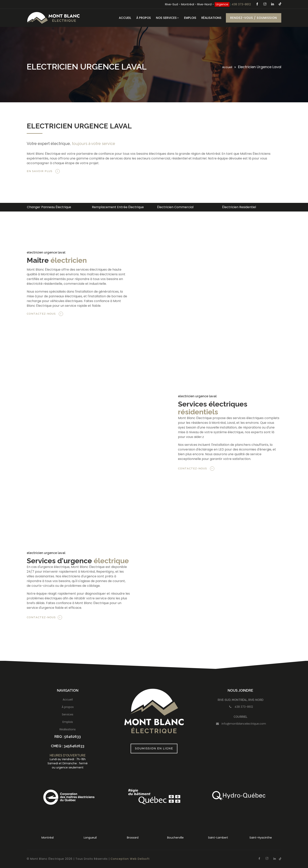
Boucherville (175, 838)
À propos (68, 707)
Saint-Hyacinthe (261, 838)
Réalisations (211, 18)
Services (68, 714)
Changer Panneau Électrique (49, 207)
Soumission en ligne (154, 748)
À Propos (144, 18)
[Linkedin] (273, 4)
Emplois (190, 18)
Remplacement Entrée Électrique (118, 207)
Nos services (167, 18)
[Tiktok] (280, 4)
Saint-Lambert (218, 838)
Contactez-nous (45, 314)
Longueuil (90, 838)
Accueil (125, 18)
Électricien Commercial (175, 207)
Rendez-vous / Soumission (254, 18)
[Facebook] (258, 4)
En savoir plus (43, 171)
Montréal (48, 838)
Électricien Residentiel (239, 207)
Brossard (133, 838)
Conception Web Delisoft (130, 859)
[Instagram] (265, 4)
